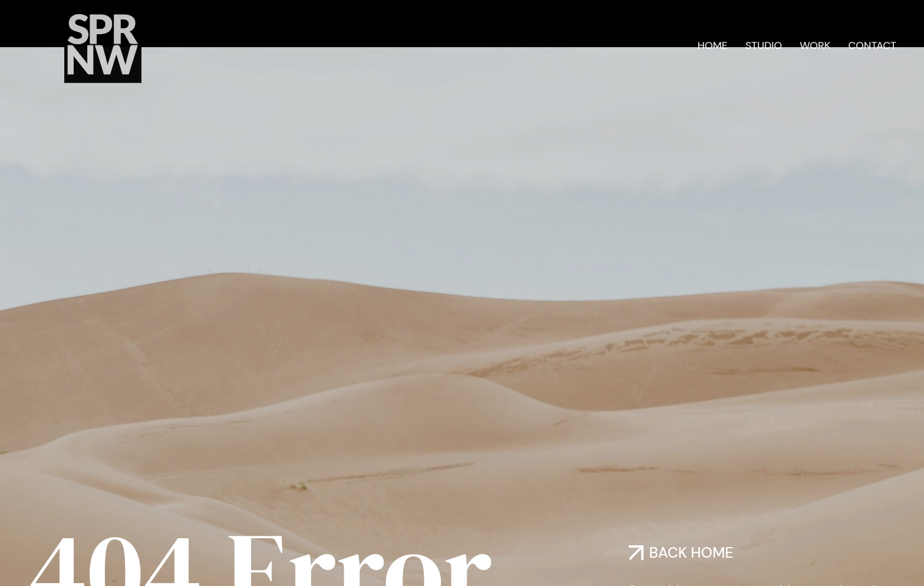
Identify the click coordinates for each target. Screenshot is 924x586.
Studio (764, 43)
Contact (872, 43)
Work (815, 43)
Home (712, 43)
